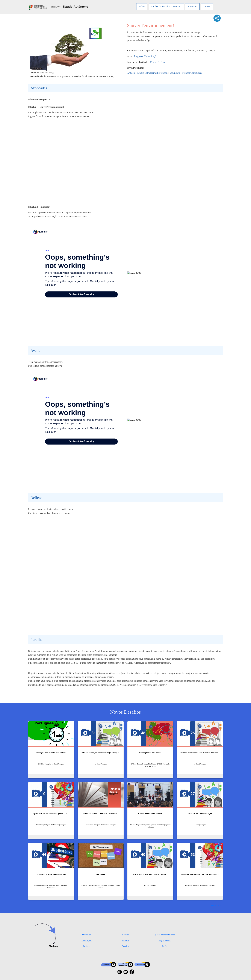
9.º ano (153, 62)
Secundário (175, 73)
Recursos (192, 7)
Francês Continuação (192, 73)
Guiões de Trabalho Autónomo (166, 7)
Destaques (86, 935)
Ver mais (215, 905)
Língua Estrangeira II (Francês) (152, 73)
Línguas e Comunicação (146, 56)
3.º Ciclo (131, 73)
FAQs (165, 946)
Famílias (125, 940)
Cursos (207, 7)
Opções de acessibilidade (164, 935)
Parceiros (125, 946)
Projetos (86, 946)
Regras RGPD (165, 940)
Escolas (126, 935)
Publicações (87, 940)
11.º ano (162, 62)
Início (142, 7)
